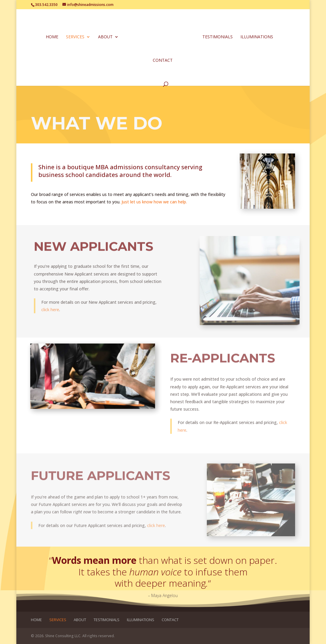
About (107, 37)
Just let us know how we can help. (154, 202)
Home (53, 37)
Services (76, 37)
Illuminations (256, 37)
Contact (163, 60)
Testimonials (216, 37)
